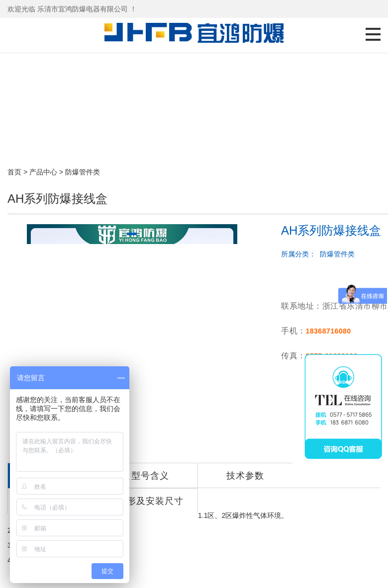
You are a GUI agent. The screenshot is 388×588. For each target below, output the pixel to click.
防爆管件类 (83, 172)
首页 (14, 172)
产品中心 (43, 172)
